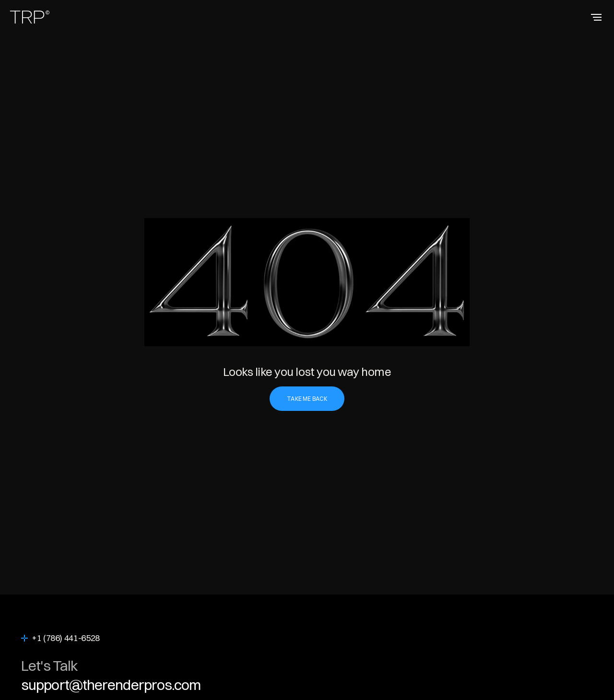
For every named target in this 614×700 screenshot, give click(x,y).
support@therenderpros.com (111, 685)
